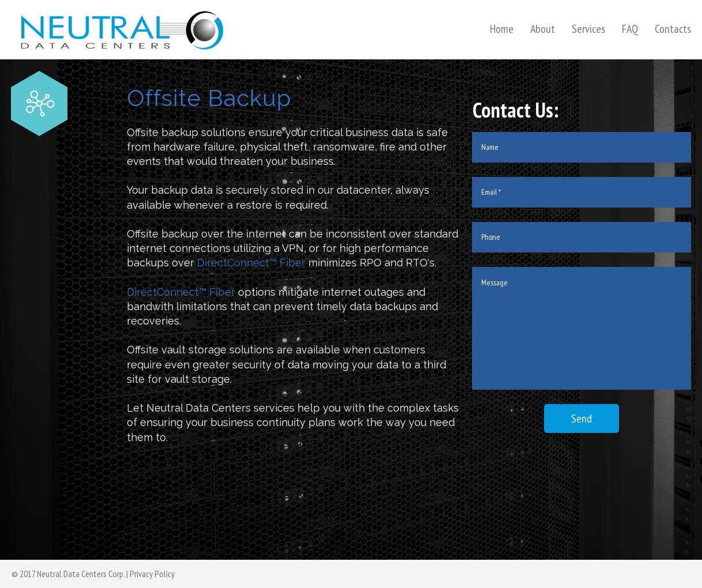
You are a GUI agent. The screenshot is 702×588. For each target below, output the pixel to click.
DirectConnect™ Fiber (251, 263)
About (543, 29)
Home (502, 29)
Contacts (673, 29)
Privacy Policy (152, 574)
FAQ (630, 29)
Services (588, 29)
